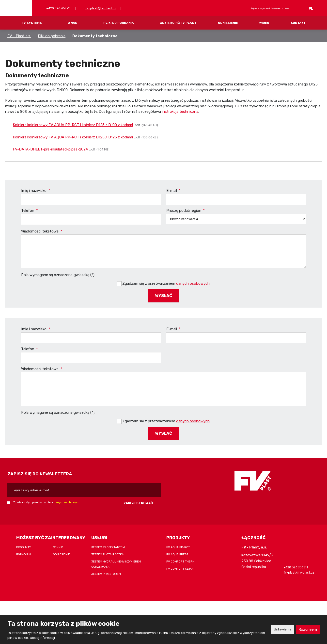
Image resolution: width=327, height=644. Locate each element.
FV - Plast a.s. (19, 36)
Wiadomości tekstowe (42, 231)
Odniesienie (228, 23)
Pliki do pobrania (119, 23)
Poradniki (24, 552)
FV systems (32, 23)
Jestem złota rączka (108, 552)
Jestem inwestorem (106, 571)
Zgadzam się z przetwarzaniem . (166, 283)
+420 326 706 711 (58, 8)
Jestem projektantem (108, 545)
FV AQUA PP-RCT (178, 545)
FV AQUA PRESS (177, 552)
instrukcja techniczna (180, 112)
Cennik (58, 545)
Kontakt (298, 23)
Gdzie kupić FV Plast (178, 23)
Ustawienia (280, 629)
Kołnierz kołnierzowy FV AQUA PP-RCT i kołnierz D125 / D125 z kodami (73, 137)
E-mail (173, 191)
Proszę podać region (186, 211)
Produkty (24, 545)
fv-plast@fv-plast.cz (100, 8)
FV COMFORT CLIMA (180, 566)
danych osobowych (193, 283)
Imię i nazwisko (36, 191)
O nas (72, 23)
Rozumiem (307, 629)
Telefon (30, 211)
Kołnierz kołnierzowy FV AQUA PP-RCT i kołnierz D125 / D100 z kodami (73, 125)
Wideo (264, 23)
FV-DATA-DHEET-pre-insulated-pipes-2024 (50, 149)
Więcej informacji (42, 638)
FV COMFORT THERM (180, 559)
